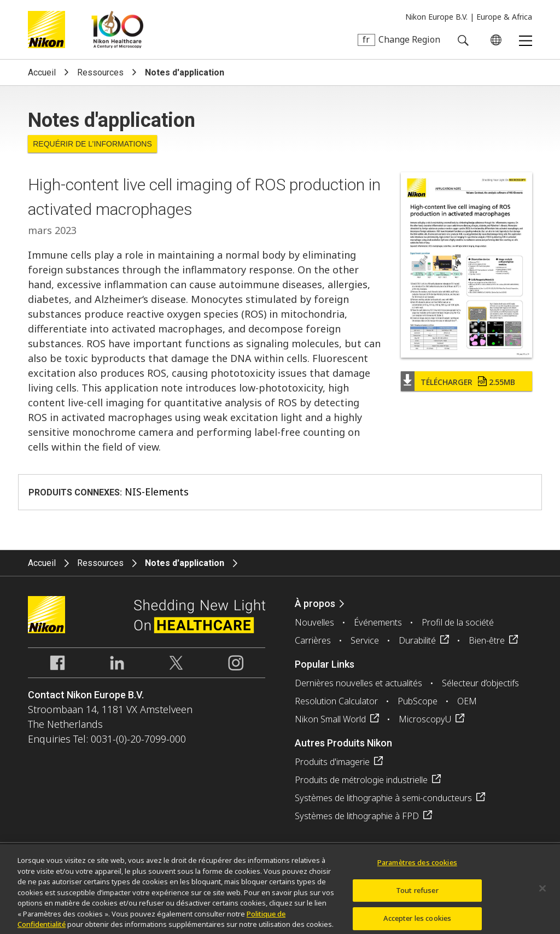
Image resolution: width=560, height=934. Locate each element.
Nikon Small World (330, 719)
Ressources (100, 72)
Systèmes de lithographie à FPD (357, 816)
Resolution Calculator (336, 701)
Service (365, 640)
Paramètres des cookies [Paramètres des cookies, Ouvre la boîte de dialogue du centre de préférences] (417, 867)
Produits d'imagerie (332, 762)
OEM (467, 701)
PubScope (418, 701)
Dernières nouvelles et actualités (358, 683)
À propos (315, 603)
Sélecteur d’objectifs (480, 683)
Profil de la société (458, 622)
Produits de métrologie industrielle (361, 780)
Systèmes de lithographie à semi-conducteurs (383, 798)
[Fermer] (542, 893)
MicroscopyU (425, 719)
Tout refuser (417, 895)
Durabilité (417, 640)
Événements (378, 622)
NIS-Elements (157, 492)
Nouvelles (314, 622)
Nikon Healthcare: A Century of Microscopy (117, 30)
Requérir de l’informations (92, 144)
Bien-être (487, 640)
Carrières (313, 640)
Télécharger (468, 382)
